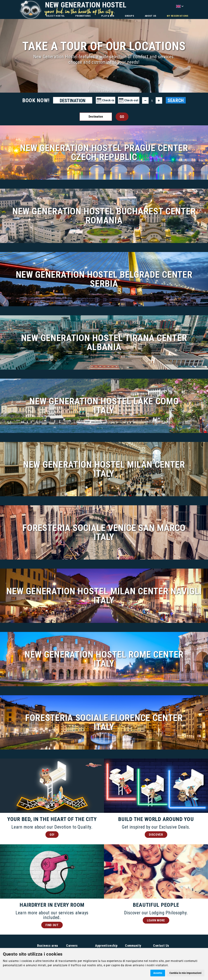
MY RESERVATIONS (178, 16)
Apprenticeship (106, 946)
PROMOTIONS (83, 16)
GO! (52, 835)
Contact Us (161, 946)
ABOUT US (151, 16)
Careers (72, 946)
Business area (48, 946)
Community (133, 946)
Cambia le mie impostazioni (185, 973)
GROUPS (129, 16)
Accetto (158, 973)
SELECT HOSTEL (55, 16)
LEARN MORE (156, 920)
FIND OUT (52, 925)
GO (122, 117)
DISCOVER (156, 835)
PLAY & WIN (108, 16)
